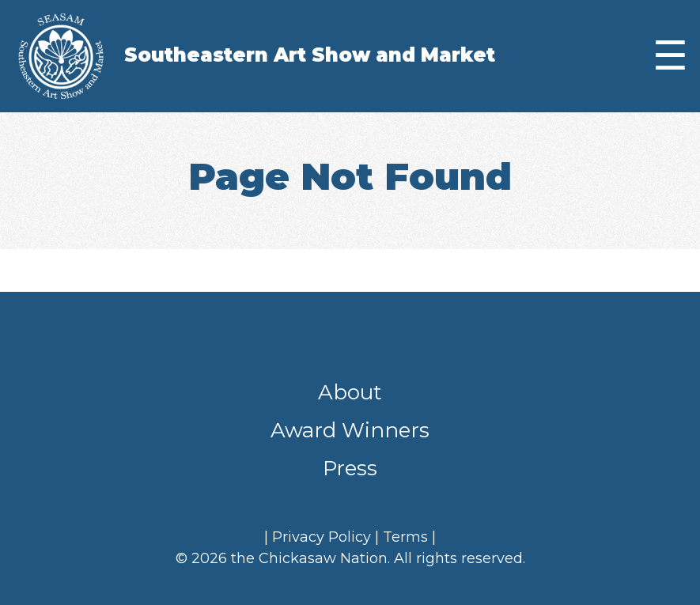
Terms (405, 537)
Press (350, 468)
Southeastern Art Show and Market (310, 55)
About (350, 392)
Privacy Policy (322, 537)
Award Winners (350, 430)
